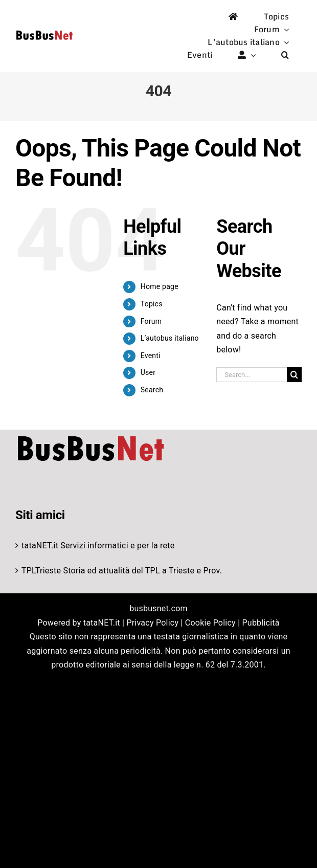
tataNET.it (40, 546)
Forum (151, 321)
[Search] (294, 375)
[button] (285, 55)
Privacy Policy (152, 623)
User (148, 372)
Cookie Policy (210, 623)
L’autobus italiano (170, 338)
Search (152, 390)
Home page (160, 286)
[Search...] (252, 375)
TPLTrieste (41, 571)
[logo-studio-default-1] (44, 32)
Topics (152, 304)
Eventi (151, 355)
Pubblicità (261, 623)
